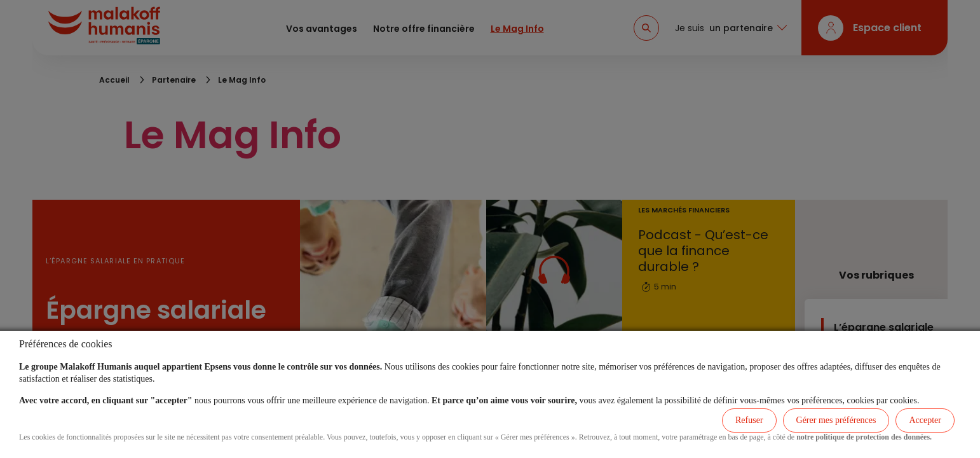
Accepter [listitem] (925, 420)
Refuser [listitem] (749, 420)
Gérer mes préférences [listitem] (836, 420)
